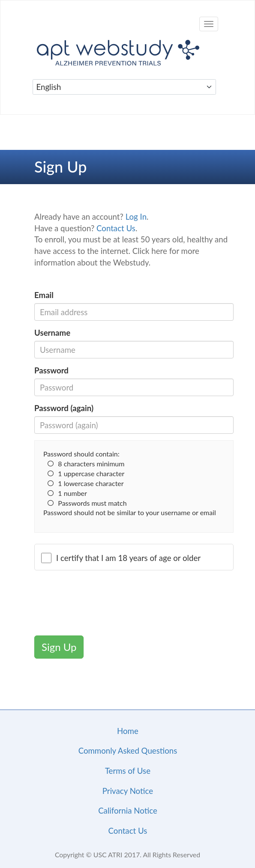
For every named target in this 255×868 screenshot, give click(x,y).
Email (44, 295)
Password (51, 370)
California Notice (128, 811)
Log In (136, 217)
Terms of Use (128, 771)
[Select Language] (124, 87)
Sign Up (59, 647)
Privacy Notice (128, 791)
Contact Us (116, 228)
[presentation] (99, 607)
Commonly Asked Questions (128, 751)
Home (128, 731)
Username (52, 333)
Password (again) (64, 408)
